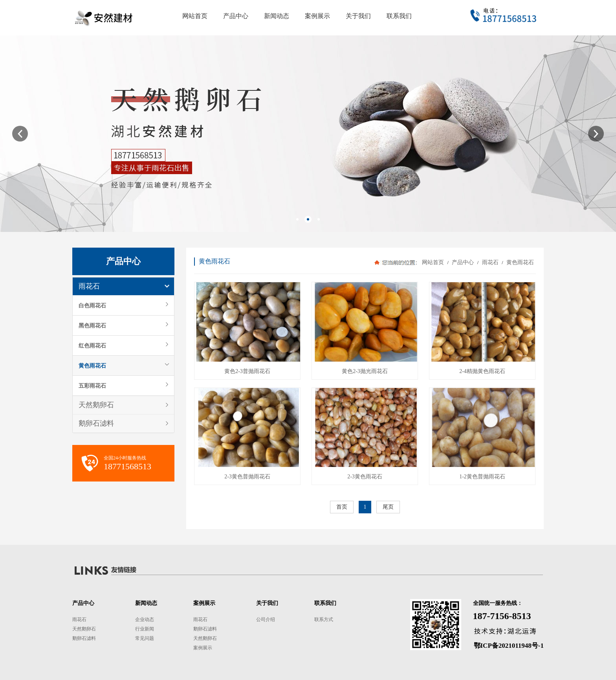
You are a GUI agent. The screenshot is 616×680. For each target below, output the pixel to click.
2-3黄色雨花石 (365, 477)
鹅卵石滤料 (96, 423)
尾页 (388, 507)
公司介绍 (266, 619)
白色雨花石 (92, 305)
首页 (342, 507)
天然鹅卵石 (96, 405)
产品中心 (463, 262)
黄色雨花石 (92, 366)
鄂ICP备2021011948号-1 (509, 646)
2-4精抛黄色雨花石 (482, 371)
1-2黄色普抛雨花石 (482, 477)
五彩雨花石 (92, 386)
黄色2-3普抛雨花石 (247, 371)
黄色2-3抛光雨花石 (365, 371)
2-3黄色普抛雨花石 (247, 477)
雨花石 (89, 286)
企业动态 (145, 619)
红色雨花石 (92, 346)
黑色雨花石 (92, 325)
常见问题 (145, 638)
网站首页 (433, 262)
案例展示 (203, 648)
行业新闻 (145, 629)
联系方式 (324, 619)
